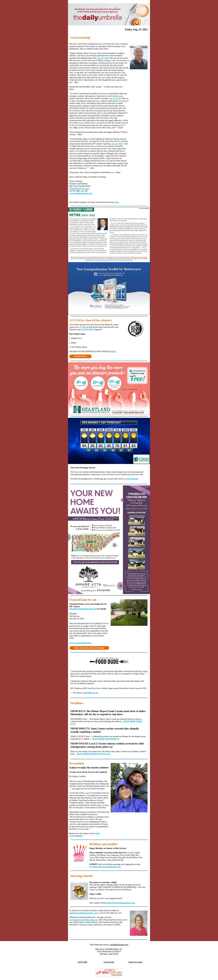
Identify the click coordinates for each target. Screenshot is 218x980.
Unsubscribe (109, 962)
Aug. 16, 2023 (103, 58)
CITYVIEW (88, 330)
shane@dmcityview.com (79, 189)
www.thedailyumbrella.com (81, 193)
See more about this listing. (80, 643)
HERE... (113, 352)
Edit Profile (83, 962)
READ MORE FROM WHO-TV (106, 739)
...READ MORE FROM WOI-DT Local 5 (93, 754)
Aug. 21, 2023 (114, 98)
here (85, 925)
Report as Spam (135, 962)
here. (117, 202)
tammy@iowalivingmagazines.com (106, 867)
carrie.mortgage (132, 479)
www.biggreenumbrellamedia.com (83, 920)
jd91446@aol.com (90, 693)
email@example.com (119, 945)
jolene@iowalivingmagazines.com (83, 609)
